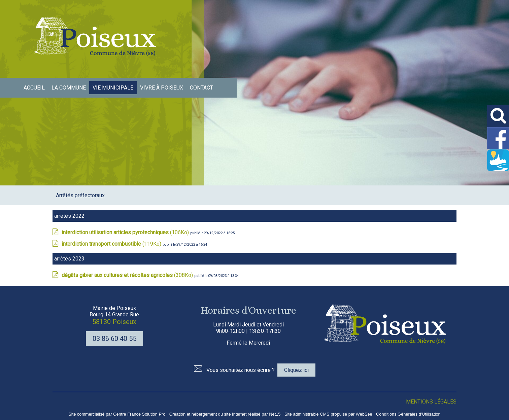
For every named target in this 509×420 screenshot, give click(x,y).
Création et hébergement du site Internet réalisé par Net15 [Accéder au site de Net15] (225, 414)
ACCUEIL (34, 88)
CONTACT (201, 88)
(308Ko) (128, 275)
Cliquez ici (296, 370)
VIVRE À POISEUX (162, 88)
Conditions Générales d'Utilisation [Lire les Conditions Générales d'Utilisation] (408, 414)
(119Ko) (112, 244)
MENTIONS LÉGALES (431, 402)
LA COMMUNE (69, 88)
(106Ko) (126, 232)
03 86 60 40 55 (114, 339)
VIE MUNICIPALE (113, 88)
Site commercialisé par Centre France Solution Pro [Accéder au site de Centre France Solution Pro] (117, 414)
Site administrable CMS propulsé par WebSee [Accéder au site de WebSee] (328, 414)
